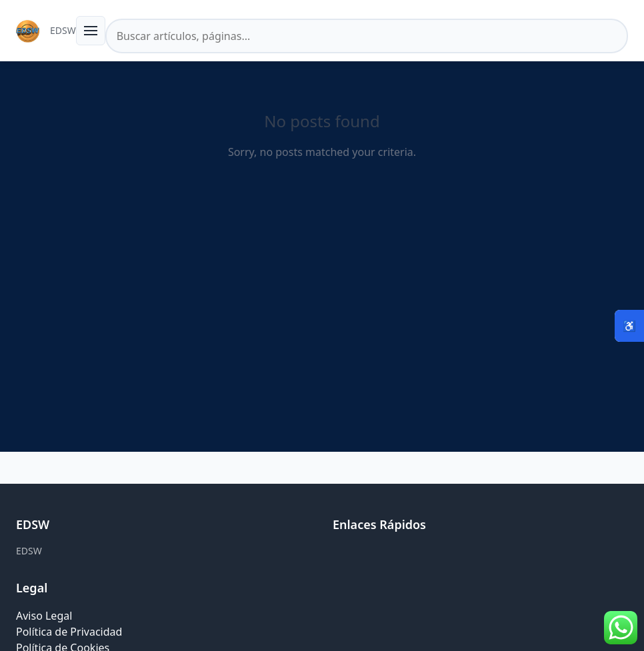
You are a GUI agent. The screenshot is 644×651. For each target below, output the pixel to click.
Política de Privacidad (69, 632)
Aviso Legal (44, 616)
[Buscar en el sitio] (367, 36)
